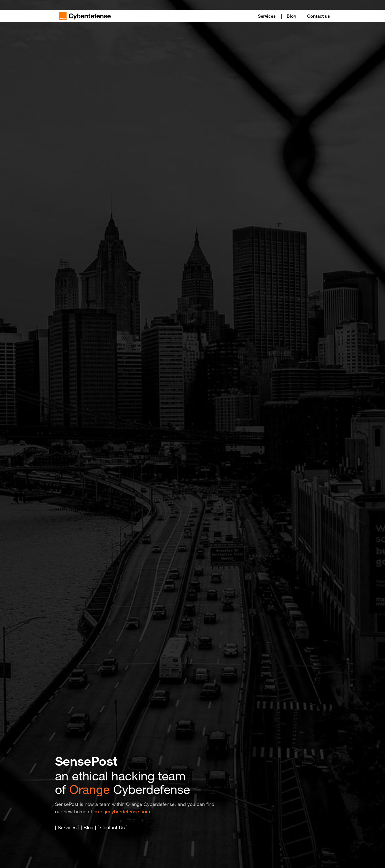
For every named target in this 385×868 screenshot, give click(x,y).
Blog (291, 16)
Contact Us (112, 828)
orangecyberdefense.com (122, 812)
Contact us (319, 16)
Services (267, 16)
